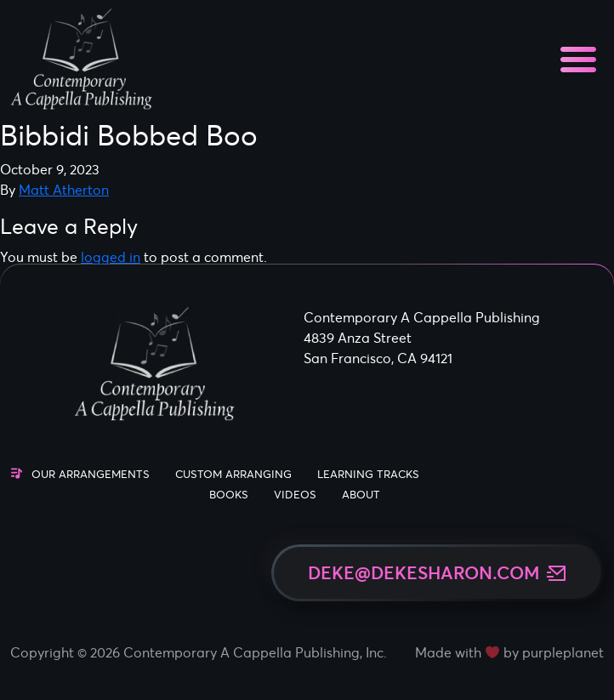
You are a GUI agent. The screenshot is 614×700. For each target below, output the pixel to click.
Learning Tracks (368, 474)
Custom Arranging (233, 474)
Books (229, 495)
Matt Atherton (64, 190)
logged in (111, 257)
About (361, 495)
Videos (295, 495)
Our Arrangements (91, 474)
